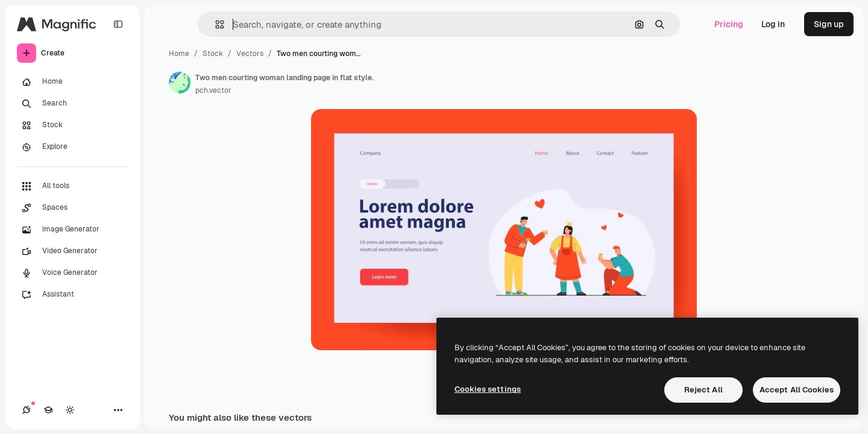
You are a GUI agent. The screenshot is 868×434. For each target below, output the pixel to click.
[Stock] (72, 125)
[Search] (72, 104)
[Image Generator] (72, 230)
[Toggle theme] (70, 410)
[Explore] (72, 147)
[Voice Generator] (72, 273)
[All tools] (72, 186)
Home (179, 54)
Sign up (829, 24)
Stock (213, 54)
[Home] (72, 82)
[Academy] (48, 410)
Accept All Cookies (797, 390)
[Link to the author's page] (180, 83)
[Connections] (27, 410)
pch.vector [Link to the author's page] (213, 90)
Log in (773, 24)
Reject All (703, 390)
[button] (215, 24)
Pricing (729, 24)
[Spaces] (72, 208)
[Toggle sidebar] (118, 24)
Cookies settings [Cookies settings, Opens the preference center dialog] (488, 389)
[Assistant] (72, 295)
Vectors (250, 54)
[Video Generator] (72, 251)
